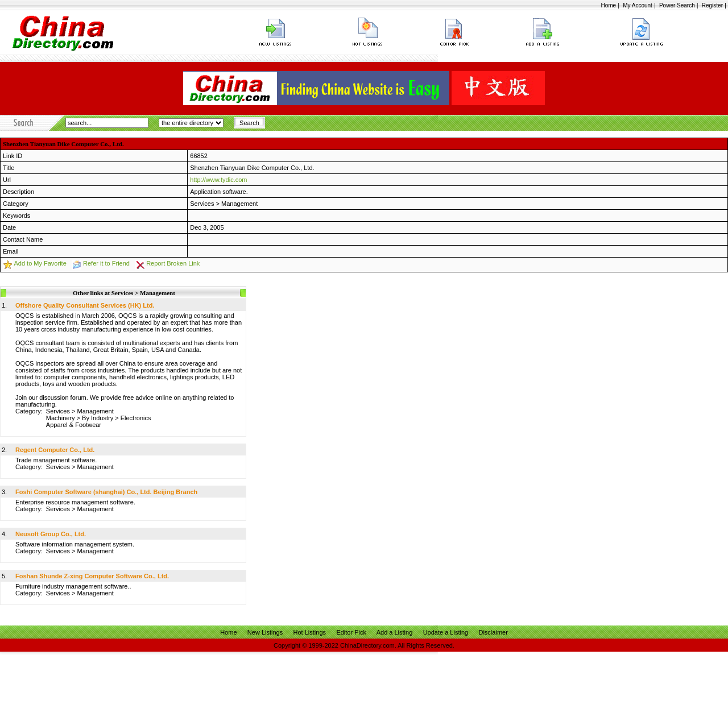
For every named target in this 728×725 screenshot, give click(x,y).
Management (239, 204)
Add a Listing (395, 632)
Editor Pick (351, 632)
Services (202, 204)
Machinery (61, 418)
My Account (638, 5)
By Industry (98, 418)
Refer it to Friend (106, 263)
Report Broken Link (173, 263)
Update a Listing (446, 632)
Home (608, 5)
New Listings (265, 632)
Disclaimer (493, 632)
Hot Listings (310, 632)
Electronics (136, 418)
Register (712, 5)
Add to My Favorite (40, 263)
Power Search (677, 5)
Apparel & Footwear (74, 425)
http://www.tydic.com (218, 180)
